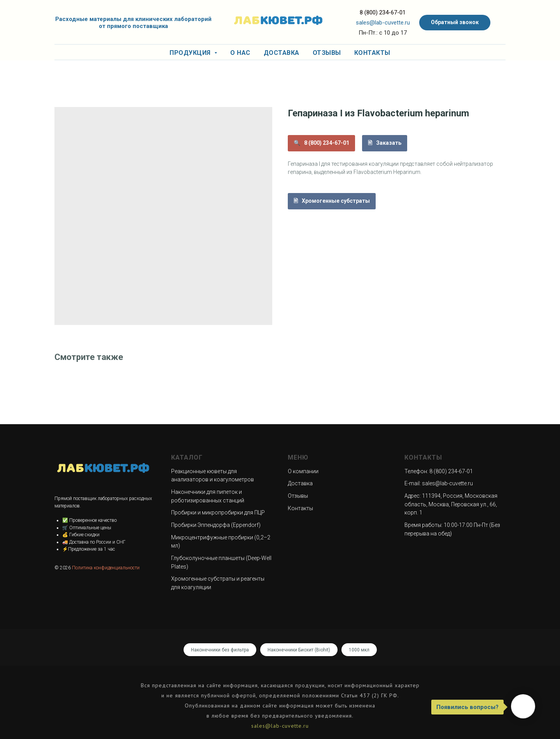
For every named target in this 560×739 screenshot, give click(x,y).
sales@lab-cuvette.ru (383, 23)
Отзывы (327, 53)
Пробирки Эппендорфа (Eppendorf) (216, 525)
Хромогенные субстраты (336, 201)
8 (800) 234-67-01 (383, 12)
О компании (303, 471)
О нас (240, 53)
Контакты (372, 53)
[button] (455, 23)
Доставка (282, 53)
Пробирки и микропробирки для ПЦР (218, 513)
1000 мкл (359, 650)
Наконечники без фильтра (220, 650)
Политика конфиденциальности (106, 568)
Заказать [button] (389, 143)
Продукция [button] (191, 53)
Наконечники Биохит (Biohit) (299, 650)
